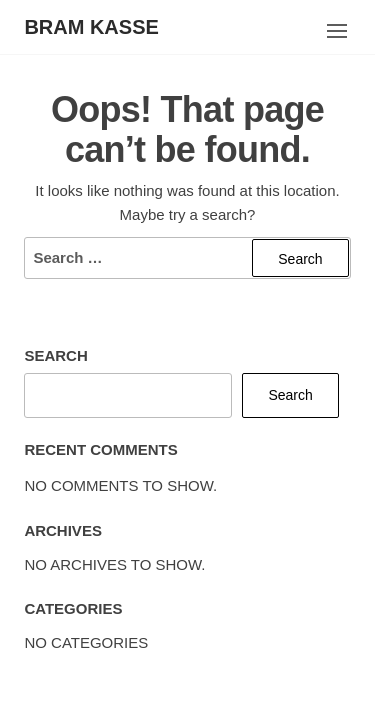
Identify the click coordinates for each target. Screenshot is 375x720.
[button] (337, 31)
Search (55, 355)
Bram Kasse (91, 27)
